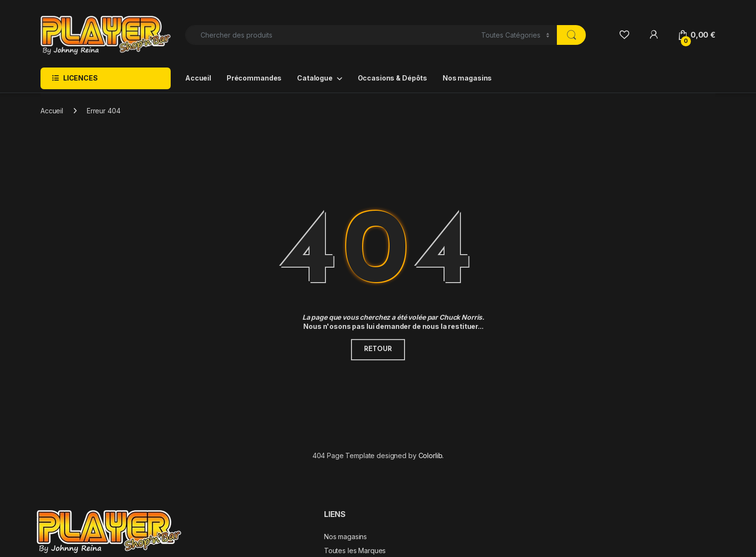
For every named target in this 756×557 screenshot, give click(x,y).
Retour (378, 349)
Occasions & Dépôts (392, 78)
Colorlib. (431, 455)
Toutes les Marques (355, 550)
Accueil (198, 78)
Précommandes (254, 78)
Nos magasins (467, 78)
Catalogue (315, 78)
